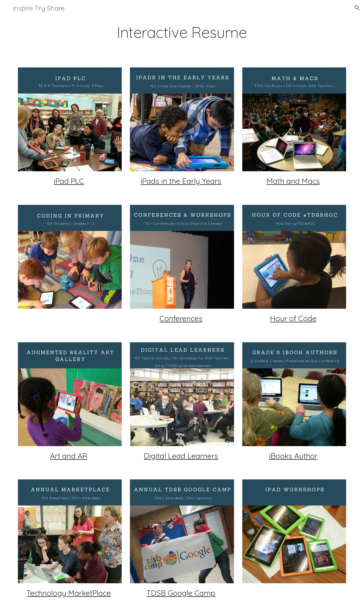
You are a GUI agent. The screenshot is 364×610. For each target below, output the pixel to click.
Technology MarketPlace (69, 593)
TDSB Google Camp (181, 593)
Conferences (181, 318)
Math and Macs (293, 181)
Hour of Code (293, 318)
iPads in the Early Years (181, 181)
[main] (182, 32)
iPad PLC (69, 181)
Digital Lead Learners (181, 456)
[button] (357, 8)
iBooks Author (293, 456)
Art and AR (69, 456)
